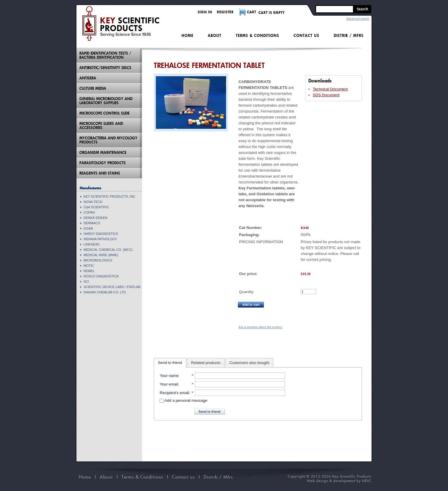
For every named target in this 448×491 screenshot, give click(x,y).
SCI (86, 282)
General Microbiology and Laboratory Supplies (106, 101)
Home (187, 36)
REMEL (89, 271)
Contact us (306, 36)
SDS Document (326, 95)
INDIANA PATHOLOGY (100, 239)
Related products (206, 363)
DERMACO (92, 223)
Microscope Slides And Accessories (101, 126)
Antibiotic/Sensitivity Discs (105, 68)
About (215, 36)
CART (252, 12)
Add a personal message (183, 400)
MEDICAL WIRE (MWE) (101, 255)
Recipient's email (174, 393)
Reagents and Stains (100, 173)
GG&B (88, 228)
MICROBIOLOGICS (98, 260)
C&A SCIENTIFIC (96, 207)
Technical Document (330, 89)
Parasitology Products (103, 163)
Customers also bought (250, 363)
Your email (169, 384)
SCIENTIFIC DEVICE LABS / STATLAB (112, 287)
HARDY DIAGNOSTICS (101, 234)
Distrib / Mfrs (349, 36)
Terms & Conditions (257, 36)
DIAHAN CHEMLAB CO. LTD (105, 292)
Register (225, 12)
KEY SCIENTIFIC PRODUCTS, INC (109, 196)
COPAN (89, 212)
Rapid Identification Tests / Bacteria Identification (105, 55)
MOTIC (89, 266)
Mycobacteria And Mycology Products (108, 140)
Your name (169, 376)
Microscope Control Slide (104, 113)
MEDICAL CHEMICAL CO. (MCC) (108, 250)
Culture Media (93, 88)
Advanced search (358, 19)
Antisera (88, 78)
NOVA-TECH (93, 202)
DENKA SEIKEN (95, 218)
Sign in (205, 12)
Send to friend (170, 363)
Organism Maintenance (103, 153)
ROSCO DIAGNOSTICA (101, 276)
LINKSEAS (91, 244)
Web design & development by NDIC (339, 481)
